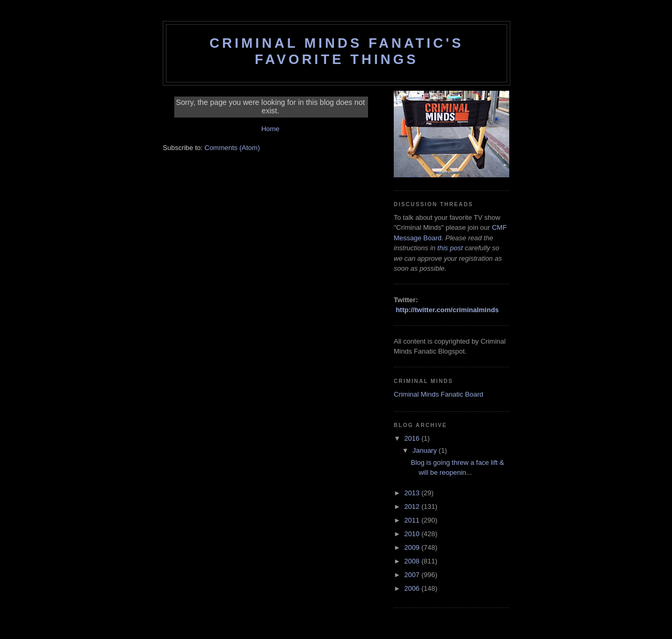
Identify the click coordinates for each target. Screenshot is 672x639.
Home (271, 129)
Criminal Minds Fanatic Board (439, 394)
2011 (413, 520)
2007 (413, 575)
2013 (413, 493)
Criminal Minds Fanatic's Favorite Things (337, 51)
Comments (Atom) (232, 148)
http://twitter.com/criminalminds (447, 310)
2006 (413, 588)
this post (450, 248)
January (426, 450)
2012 (413, 507)
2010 (413, 534)
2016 (413, 438)
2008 (413, 561)
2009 (413, 547)
